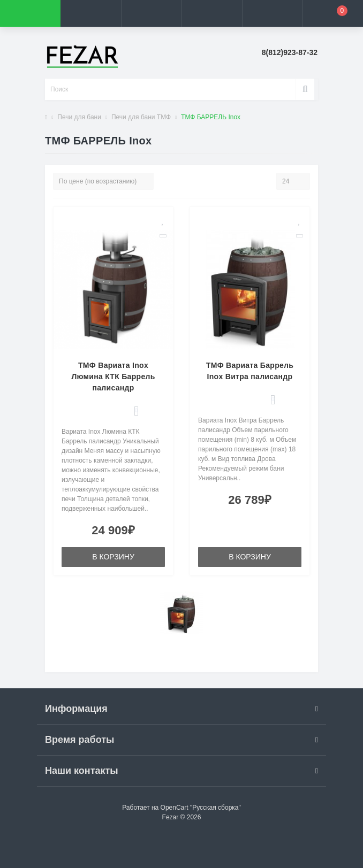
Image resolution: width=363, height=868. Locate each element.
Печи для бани (79, 117)
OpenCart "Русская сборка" (201, 808)
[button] (151, 13)
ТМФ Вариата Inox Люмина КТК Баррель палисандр (113, 377)
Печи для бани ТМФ (141, 117)
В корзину (113, 557)
